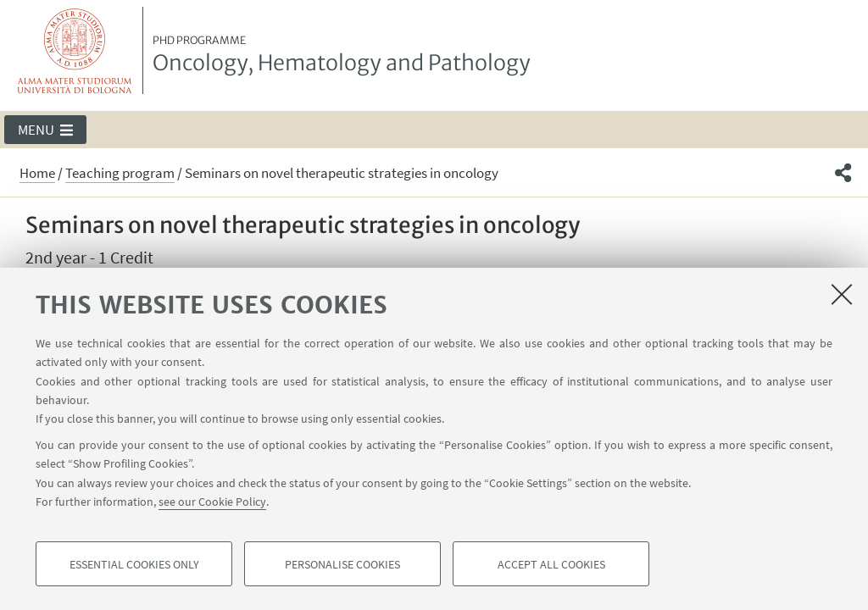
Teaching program (120, 173)
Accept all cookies (551, 564)
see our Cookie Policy (212, 502)
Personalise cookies (342, 564)
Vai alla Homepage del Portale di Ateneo (75, 50)
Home (37, 173)
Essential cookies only (134, 564)
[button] (45, 130)
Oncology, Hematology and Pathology (342, 55)
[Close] (842, 294)
